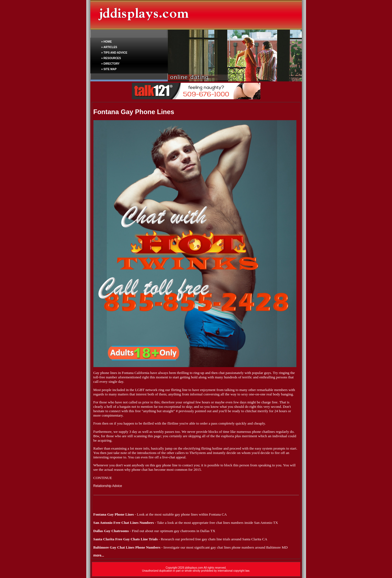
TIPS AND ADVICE (116, 53)
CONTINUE (103, 478)
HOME (108, 42)
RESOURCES (112, 58)
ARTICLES (110, 47)
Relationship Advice (108, 486)
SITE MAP (110, 69)
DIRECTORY (112, 64)
